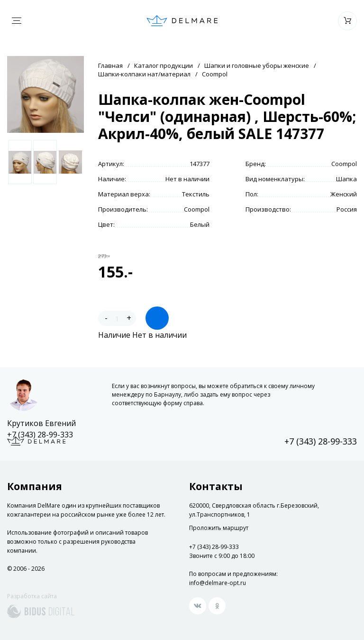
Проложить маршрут (219, 528)
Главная (110, 65)
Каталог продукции (164, 65)
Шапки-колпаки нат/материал (144, 74)
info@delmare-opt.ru (218, 583)
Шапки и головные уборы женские (257, 65)
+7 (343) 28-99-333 (40, 435)
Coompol (215, 74)
